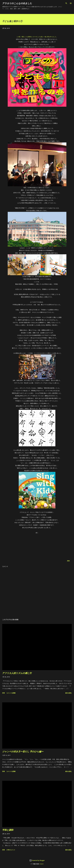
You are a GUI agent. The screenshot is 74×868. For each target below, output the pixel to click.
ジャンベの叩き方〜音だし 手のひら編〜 (23, 751)
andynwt (41, 864)
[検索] (66, 3)
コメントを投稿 (11, 693)
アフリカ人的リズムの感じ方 (17, 673)
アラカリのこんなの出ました (17, 3)
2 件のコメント (11, 850)
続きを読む (69, 693)
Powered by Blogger (37, 860)
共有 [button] (68, 561)
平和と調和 (8, 830)
